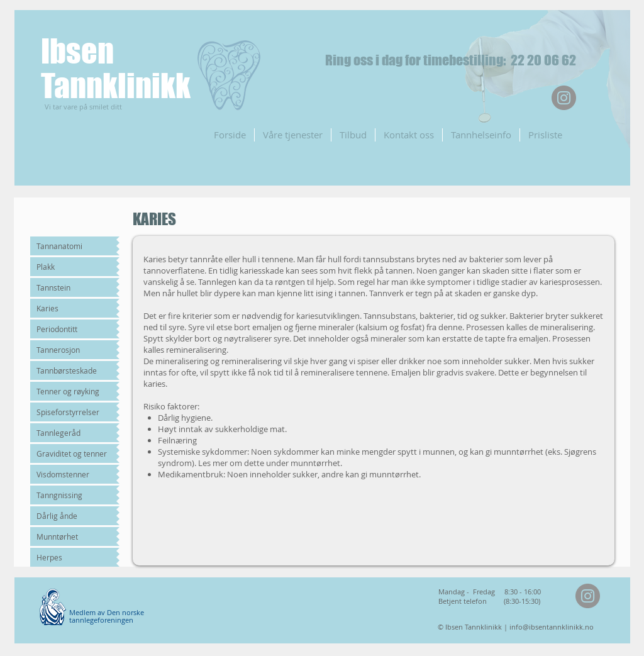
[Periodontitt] (73, 329)
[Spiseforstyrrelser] (73, 412)
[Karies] (73, 308)
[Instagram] (564, 98)
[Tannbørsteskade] (73, 370)
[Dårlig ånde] (73, 516)
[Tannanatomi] (73, 246)
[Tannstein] (73, 287)
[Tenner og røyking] (73, 391)
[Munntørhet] (73, 536)
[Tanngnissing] (73, 495)
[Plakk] (73, 267)
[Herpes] (73, 557)
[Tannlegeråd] (73, 433)
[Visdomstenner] (73, 474)
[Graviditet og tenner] (73, 453)
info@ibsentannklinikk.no (552, 627)
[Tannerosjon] (73, 350)
